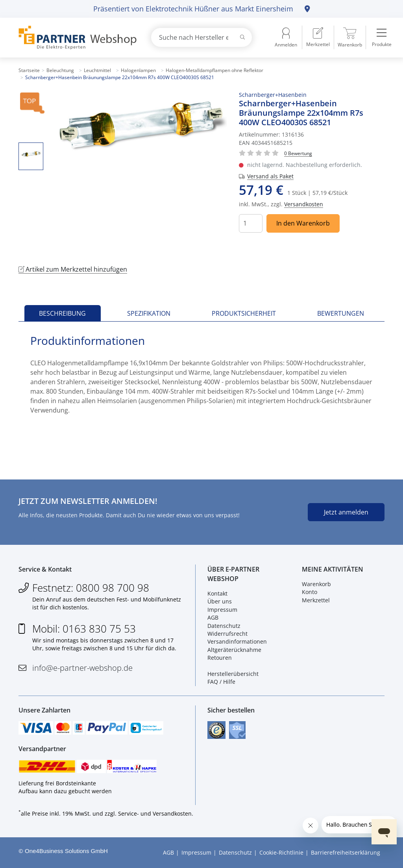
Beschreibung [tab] (62, 313)
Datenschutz (224, 626)
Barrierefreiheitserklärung (346, 852)
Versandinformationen (237, 641)
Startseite (29, 70)
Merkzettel (316, 600)
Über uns (220, 601)
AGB (213, 617)
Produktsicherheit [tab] (244, 313)
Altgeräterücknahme (234, 650)
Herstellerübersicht (233, 674)
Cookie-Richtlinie (281, 852)
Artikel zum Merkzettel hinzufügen (73, 269)
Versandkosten (304, 204)
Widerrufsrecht (227, 634)
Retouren (220, 658)
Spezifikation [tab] (149, 313)
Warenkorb (316, 584)
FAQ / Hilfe (221, 682)
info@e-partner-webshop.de (82, 668)
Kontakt (217, 593)
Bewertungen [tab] (341, 313)
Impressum (222, 610)
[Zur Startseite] (76, 38)
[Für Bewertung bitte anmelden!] (298, 153)
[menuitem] (318, 37)
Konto (310, 592)
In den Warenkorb (303, 223)
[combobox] (201, 37)
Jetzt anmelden (346, 512)
